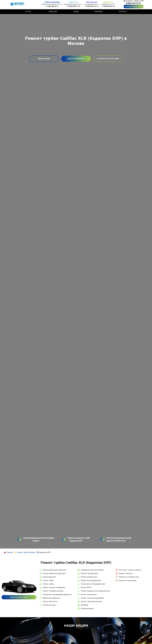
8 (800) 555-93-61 (134, 3)
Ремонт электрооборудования (92, 598)
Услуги (28, 12)
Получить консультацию (134, 6)
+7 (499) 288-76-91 (52, 6)
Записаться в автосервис (19, 597)
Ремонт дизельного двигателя (54, 573)
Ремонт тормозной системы (91, 601)
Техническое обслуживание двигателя (57, 595)
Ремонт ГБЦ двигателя (89, 573)
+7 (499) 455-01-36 (73, 6)
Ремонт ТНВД (48, 580)
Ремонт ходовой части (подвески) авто (95, 591)
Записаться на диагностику (129, 577)
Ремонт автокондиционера (91, 580)
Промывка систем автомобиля (92, 570)
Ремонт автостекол (50, 601)
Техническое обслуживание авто (93, 584)
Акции (76, 12)
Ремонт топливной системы (53, 591)
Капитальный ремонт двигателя (55, 570)
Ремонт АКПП (86, 587)
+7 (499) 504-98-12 (108, 6)
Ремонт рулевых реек (89, 577)
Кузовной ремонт (87, 609)
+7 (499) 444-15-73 (92, 6)
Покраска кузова (49, 605)
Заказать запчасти (126, 573)
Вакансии (99, 12)
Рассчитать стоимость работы (130, 570)
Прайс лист (53, 12)
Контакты (123, 12)
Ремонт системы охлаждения (54, 587)
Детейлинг (85, 605)
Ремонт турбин (48, 584)
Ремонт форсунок (49, 577)
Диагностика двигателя (51, 598)
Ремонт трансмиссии (89, 595)
